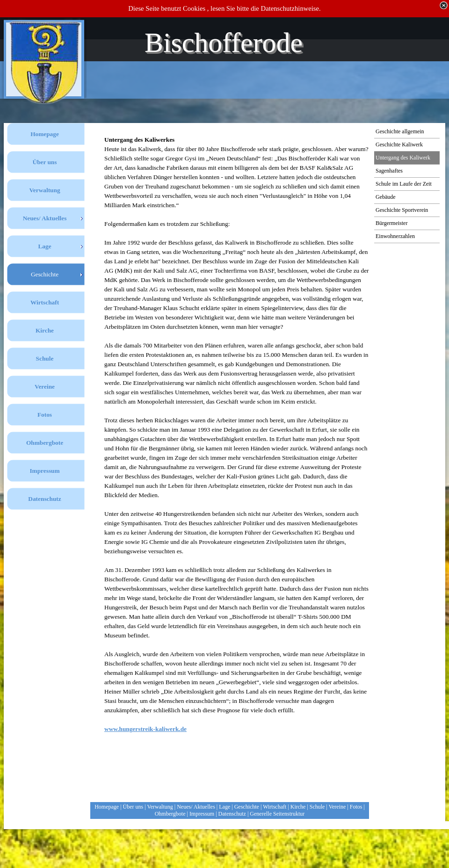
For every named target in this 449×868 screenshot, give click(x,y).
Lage (224, 807)
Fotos (356, 807)
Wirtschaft (275, 807)
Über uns (133, 807)
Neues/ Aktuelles (196, 807)
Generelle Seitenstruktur (277, 814)
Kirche (298, 807)
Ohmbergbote (170, 814)
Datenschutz (232, 814)
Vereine (337, 807)
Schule (317, 807)
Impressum (202, 814)
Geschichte (247, 807)
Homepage (107, 807)
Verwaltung (160, 807)
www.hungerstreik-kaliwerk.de (145, 729)
